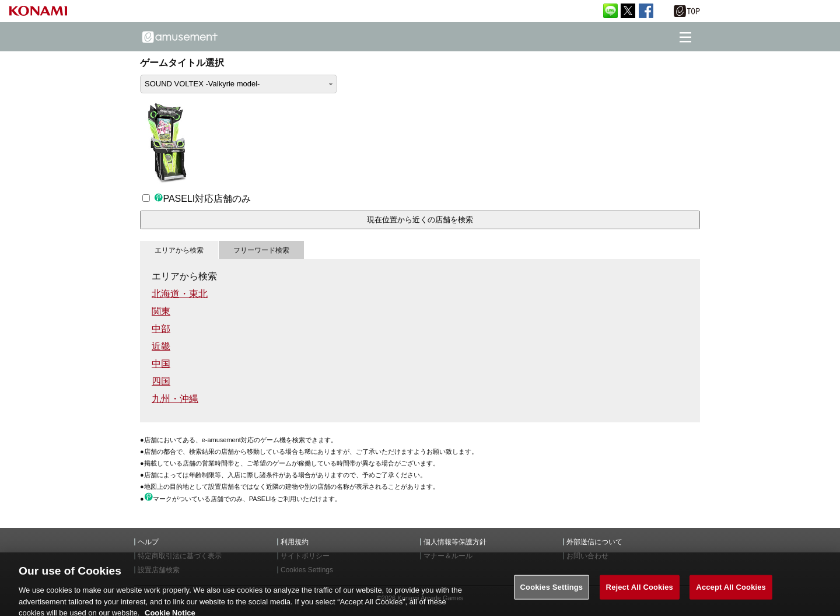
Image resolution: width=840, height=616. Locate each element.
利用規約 (295, 542)
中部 (161, 329)
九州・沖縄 (175, 399)
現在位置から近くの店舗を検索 (420, 220)
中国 (161, 364)
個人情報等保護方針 (455, 542)
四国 (161, 381)
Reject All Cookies (640, 591)
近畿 (161, 346)
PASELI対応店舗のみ (197, 199)
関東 (161, 311)
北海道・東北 (180, 294)
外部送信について (594, 542)
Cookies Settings (552, 591)
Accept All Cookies (731, 591)
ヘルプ (148, 542)
